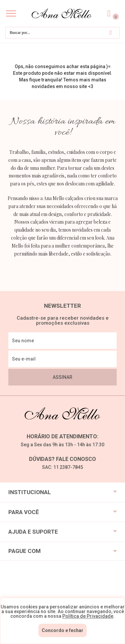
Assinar (62, 377)
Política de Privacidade (88, 616)
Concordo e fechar (62, 630)
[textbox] (62, 33)
